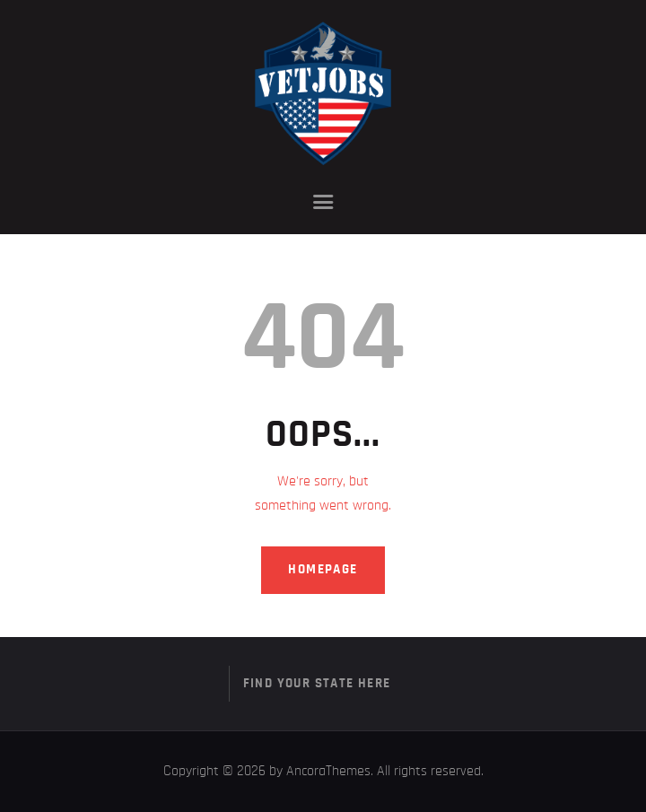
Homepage (323, 569)
